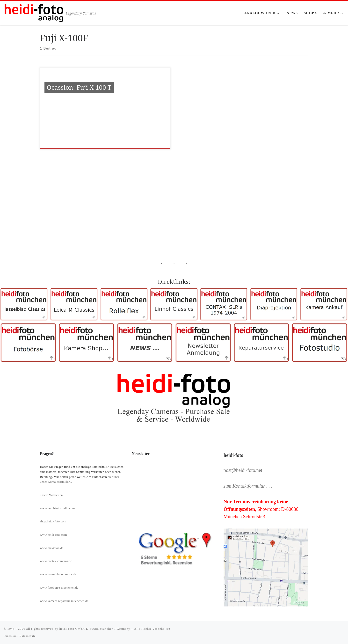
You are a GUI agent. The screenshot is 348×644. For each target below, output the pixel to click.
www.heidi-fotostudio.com (57, 508)
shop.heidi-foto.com (53, 521)
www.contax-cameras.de (56, 561)
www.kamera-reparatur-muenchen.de (64, 601)
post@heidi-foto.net (243, 470)
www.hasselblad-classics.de (58, 574)
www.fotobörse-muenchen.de (59, 588)
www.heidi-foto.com (53, 535)
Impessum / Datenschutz (20, 636)
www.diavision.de (52, 548)
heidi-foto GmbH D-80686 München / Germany (95, 629)
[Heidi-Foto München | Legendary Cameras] (34, 12)
